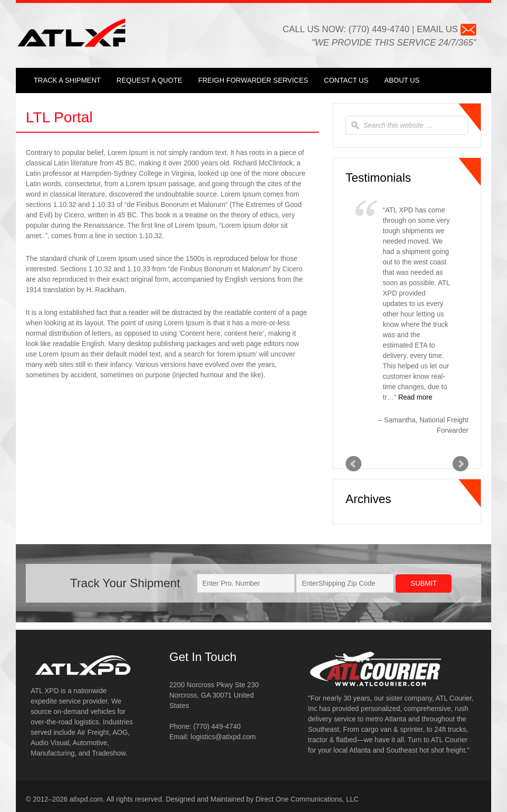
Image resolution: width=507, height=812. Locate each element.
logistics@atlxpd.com (223, 737)
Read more (415, 397)
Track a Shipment (67, 80)
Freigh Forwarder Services (253, 80)
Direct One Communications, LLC (307, 799)
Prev (354, 464)
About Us (402, 80)
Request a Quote (149, 80)
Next (460, 464)
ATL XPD (90, 32)
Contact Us (346, 80)
